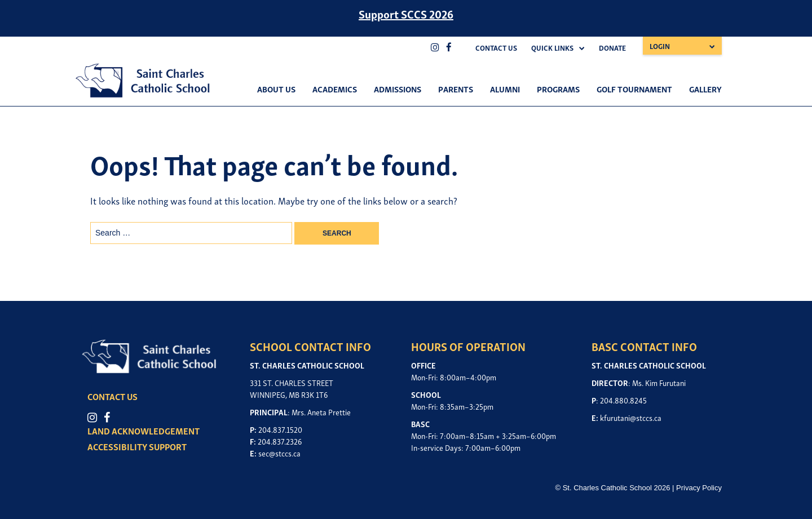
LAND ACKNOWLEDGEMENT (144, 431)
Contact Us (496, 48)
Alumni (505, 88)
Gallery (705, 88)
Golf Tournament (634, 88)
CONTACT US (112, 396)
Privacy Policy (699, 488)
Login (660, 46)
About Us (276, 88)
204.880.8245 (623, 400)
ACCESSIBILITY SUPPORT (137, 446)
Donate (612, 48)
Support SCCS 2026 (406, 14)
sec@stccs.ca (279, 453)
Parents (456, 88)
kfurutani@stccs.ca (631, 417)
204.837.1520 (280, 429)
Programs (558, 88)
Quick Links (552, 48)
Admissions (398, 88)
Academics (335, 88)
